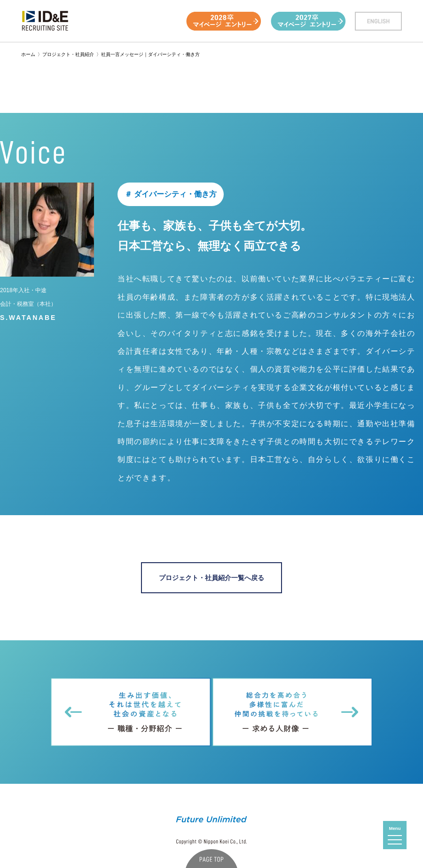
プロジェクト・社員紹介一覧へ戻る (211, 578)
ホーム (28, 54)
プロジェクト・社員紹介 (68, 54)
